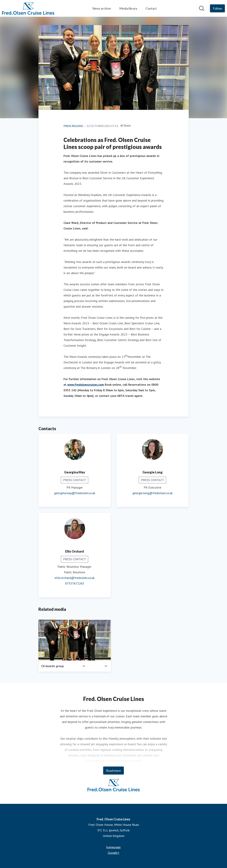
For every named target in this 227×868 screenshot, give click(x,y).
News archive (102, 8)
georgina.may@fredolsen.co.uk (75, 493)
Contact (151, 8)
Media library (128, 8)
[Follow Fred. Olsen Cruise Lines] (217, 8)
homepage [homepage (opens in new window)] (113, 847)
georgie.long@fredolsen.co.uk (152, 493)
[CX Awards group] (75, 640)
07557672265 (75, 583)
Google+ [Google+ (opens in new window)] (114, 853)
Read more (113, 771)
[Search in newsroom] (202, 8)
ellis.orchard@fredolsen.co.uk (75, 578)
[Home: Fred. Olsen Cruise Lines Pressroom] (28, 8)
